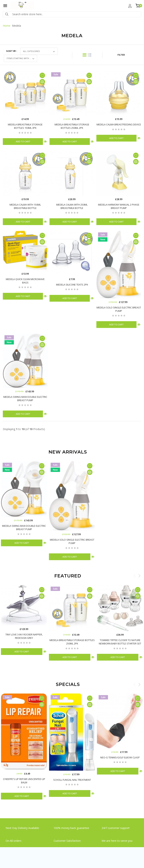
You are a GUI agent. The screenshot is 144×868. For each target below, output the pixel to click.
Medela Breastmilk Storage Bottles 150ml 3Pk (25, 126)
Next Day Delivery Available (22, 828)
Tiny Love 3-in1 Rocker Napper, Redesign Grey (24, 636)
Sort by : (12, 51)
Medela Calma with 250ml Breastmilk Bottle (72, 206)
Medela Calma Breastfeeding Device (119, 124)
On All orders (14, 841)
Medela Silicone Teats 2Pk (72, 285)
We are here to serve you (117, 841)
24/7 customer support (116, 828)
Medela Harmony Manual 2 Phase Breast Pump (119, 206)
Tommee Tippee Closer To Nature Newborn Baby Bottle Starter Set (120, 642)
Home (7, 26)
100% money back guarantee (71, 828)
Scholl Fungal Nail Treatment (72, 780)
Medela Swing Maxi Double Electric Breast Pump (25, 399)
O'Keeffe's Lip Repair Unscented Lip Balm (24, 781)
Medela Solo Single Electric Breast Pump (119, 309)
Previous (135, 576)
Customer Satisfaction (67, 841)
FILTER (121, 55)
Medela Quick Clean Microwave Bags (25, 281)
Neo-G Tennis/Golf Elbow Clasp (120, 757)
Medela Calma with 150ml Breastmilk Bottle (25, 206)
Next (139, 576)
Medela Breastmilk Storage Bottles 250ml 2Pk (72, 126)
